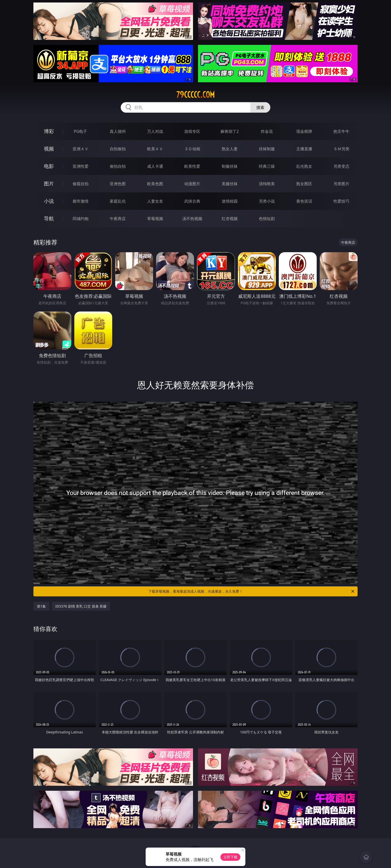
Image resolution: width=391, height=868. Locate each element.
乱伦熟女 (304, 166)
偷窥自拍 (81, 184)
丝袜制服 (267, 149)
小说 (49, 201)
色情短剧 (267, 219)
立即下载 (230, 857)
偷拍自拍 (118, 166)
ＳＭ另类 (341, 149)
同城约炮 (81, 219)
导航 (49, 218)
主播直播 (304, 149)
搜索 (260, 107)
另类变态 (341, 166)
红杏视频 (230, 219)
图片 (49, 184)
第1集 (41, 606)
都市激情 (81, 201)
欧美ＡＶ (155, 149)
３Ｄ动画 (192, 149)
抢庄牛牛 (341, 131)
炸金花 (267, 131)
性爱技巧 (341, 201)
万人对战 (155, 131)
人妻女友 (155, 201)
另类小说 (267, 201)
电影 (49, 166)
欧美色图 (155, 184)
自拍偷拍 (118, 149)
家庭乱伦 (118, 201)
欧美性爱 (192, 166)
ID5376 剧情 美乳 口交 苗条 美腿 (81, 606)
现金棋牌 (304, 131)
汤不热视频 (192, 219)
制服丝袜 (230, 166)
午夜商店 (118, 219)
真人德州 (118, 131)
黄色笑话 (304, 201)
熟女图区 (304, 184)
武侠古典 (192, 201)
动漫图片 (192, 184)
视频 (49, 149)
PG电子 (80, 131)
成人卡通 (155, 166)
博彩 (49, 131)
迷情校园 (230, 201)
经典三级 (267, 166)
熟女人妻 (230, 149)
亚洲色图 (118, 184)
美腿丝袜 (230, 184)
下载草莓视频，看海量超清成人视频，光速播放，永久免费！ (252, 591)
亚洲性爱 (81, 166)
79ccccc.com (195, 95)
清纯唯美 (267, 184)
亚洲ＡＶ (81, 149)
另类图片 (341, 184)
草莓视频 (155, 219)
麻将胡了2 (230, 131)
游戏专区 (192, 131)
